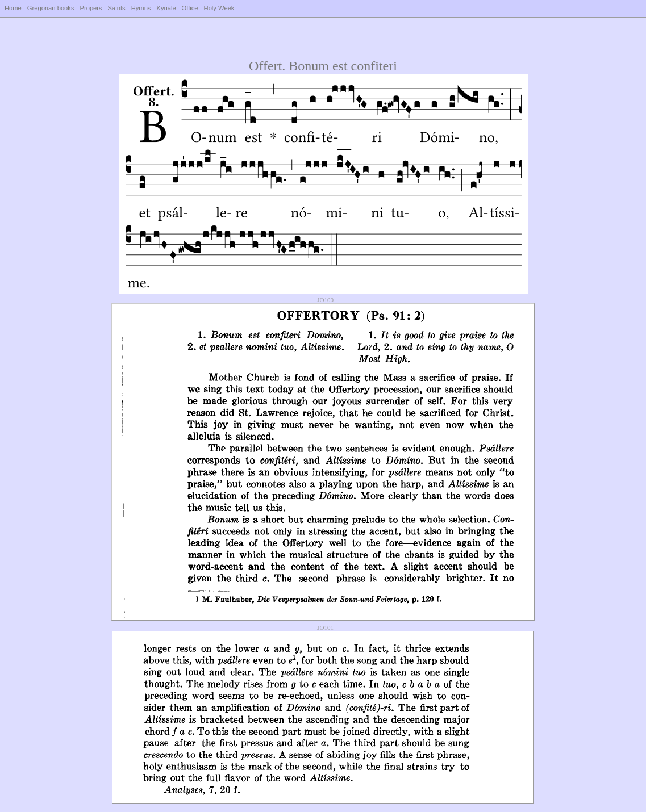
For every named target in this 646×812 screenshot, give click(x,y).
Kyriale (166, 8)
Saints (117, 8)
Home (13, 8)
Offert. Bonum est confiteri (323, 66)
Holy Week (219, 8)
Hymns (141, 8)
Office (190, 8)
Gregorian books (51, 8)
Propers (91, 8)
